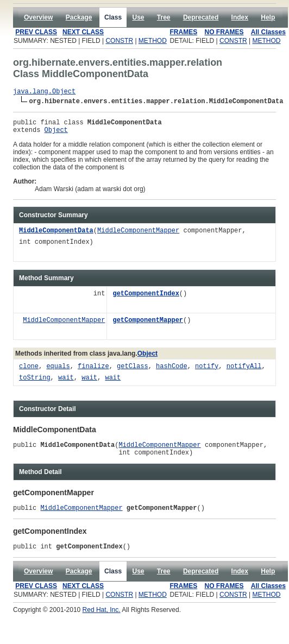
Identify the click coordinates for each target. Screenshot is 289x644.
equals (58, 372)
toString (35, 383)
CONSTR (119, 41)
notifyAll (244, 372)
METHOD (153, 41)
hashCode (172, 372)
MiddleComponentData (56, 236)
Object (56, 134)
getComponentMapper (148, 326)
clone (29, 372)
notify (207, 372)
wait (66, 383)
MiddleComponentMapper (138, 236)
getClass (133, 372)
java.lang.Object (44, 93)
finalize (93, 372)
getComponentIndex (146, 299)
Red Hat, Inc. (102, 621)
